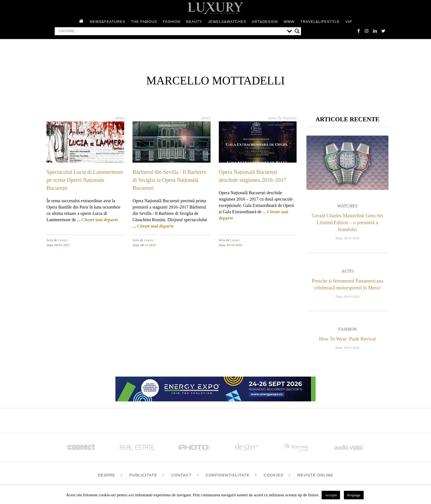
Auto (347, 271)
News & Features (282, 118)
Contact (181, 475)
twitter (383, 31)
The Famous (144, 22)
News (120, 118)
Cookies (273, 475)
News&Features (107, 22)
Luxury (63, 240)
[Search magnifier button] (297, 31)
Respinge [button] (354, 495)
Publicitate (143, 475)
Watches (347, 206)
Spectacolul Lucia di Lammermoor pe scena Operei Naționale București (85, 180)
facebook (358, 31)
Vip (349, 22)
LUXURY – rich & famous (215, 8)
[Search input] (172, 31)
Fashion (172, 22)
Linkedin (375, 31)
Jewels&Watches (227, 22)
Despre (107, 475)
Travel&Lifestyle (320, 22)
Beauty (194, 22)
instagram (367, 31)
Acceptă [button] (331, 495)
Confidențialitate (228, 475)
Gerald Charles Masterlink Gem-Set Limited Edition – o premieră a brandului (347, 223)
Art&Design (265, 22)
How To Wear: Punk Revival (348, 339)
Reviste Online (315, 475)
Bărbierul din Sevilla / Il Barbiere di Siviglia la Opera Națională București (169, 180)
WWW (289, 22)
